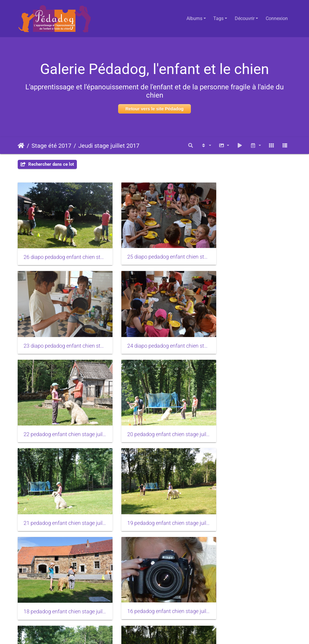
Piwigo (168, 631)
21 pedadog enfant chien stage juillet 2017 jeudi (60, 415)
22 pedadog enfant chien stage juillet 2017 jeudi (154, 333)
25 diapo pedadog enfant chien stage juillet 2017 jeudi (154, 250)
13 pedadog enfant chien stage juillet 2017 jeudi (154, 579)
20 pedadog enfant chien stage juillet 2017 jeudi (249, 333)
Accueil (21, 146)
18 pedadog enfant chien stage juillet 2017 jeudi (249, 415)
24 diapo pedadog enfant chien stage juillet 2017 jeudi (60, 333)
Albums (194, 18)
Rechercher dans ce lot (47, 164)
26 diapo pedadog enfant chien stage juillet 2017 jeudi (60, 251)
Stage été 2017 (51, 146)
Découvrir (245, 18)
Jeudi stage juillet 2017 (109, 146)
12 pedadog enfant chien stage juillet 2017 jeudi (249, 579)
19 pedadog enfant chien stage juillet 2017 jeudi (154, 415)
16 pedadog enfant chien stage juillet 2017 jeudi (60, 497)
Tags (218, 18)
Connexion (277, 18)
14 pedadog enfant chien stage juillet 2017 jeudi (60, 579)
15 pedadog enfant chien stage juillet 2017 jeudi (249, 497)
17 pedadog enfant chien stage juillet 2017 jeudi (154, 497)
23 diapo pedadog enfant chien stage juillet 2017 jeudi (249, 251)
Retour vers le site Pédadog (155, 109)
